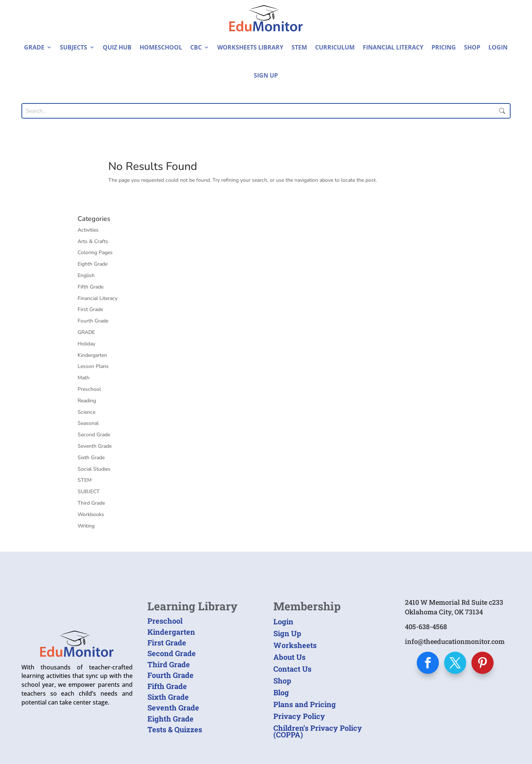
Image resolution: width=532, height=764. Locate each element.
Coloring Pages (95, 253)
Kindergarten (92, 355)
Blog (281, 692)
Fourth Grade (93, 321)
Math (83, 378)
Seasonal (88, 423)
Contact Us (292, 669)
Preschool (89, 389)
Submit (502, 111)
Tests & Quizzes (175, 729)
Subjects (74, 47)
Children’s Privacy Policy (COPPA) (318, 731)
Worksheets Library (250, 47)
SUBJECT (89, 492)
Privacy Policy (299, 716)
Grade (34, 47)
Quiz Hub (117, 47)
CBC (196, 47)
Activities (88, 230)
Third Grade (91, 503)
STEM (299, 47)
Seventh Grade (95, 446)
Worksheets (295, 645)
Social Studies (94, 469)
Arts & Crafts (93, 241)
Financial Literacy (393, 47)
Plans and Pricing (305, 704)
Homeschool (161, 47)
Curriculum (335, 47)
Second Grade (94, 435)
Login (498, 47)
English (86, 275)
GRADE (86, 332)
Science (86, 412)
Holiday (86, 344)
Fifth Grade (91, 287)
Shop (472, 47)
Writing (86, 526)
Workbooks (91, 514)
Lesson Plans (93, 366)
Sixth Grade (91, 458)
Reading (87, 401)
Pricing (444, 47)
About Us (289, 657)
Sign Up (266, 75)
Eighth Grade (93, 264)
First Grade (90, 309)
